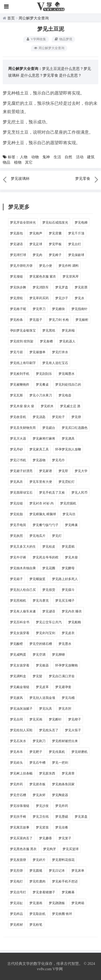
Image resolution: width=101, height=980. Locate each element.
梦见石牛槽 (37, 763)
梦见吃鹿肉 (37, 881)
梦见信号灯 (18, 892)
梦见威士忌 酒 (70, 406)
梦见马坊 (69, 514)
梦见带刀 (39, 309)
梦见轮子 (58, 417)
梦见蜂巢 (71, 525)
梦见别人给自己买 (23, 590)
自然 (68, 157)
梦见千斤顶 (76, 233)
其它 (29, 162)
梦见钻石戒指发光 (55, 223)
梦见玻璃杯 (20, 179)
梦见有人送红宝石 (55, 363)
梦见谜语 (16, 244)
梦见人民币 (79, 493)
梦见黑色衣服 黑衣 (23, 849)
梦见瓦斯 (16, 395)
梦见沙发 (42, 806)
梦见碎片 (39, 860)
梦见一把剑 (60, 763)
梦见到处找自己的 (68, 385)
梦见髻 (37, 676)
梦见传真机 (57, 752)
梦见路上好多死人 (65, 579)
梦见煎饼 (16, 871)
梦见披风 (16, 698)
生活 (57, 157)
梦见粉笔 (36, 925)
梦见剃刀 (39, 741)
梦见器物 (39, 460)
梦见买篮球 (71, 849)
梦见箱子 (16, 579)
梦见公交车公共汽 (49, 622)
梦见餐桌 (42, 385)
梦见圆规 (36, 871)
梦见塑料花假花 (63, 860)
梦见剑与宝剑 (46, 633)
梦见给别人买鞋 (21, 730)
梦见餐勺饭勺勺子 (46, 525)
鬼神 (46, 157)
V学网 (58, 969)
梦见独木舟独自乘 (23, 568)
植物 (18, 162)
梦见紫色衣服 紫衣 (43, 277)
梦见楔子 (75, 719)
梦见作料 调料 (69, 266)
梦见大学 (81, 471)
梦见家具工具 (39, 449)
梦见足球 (36, 244)
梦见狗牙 (50, 849)
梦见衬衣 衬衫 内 (41, 503)
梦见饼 (76, 417)
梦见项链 (16, 277)
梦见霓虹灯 (67, 482)
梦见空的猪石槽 (41, 644)
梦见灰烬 (39, 795)
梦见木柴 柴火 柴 (22, 406)
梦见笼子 (65, 838)
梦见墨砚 (62, 817)
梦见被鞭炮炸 (20, 385)
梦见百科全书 (20, 622)
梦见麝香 (46, 838)
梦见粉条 (16, 320)
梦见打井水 (60, 352)
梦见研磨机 (79, 752)
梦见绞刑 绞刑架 (22, 341)
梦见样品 (16, 914)
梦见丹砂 (16, 449)
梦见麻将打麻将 (44, 439)
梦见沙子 (62, 298)
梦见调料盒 (18, 676)
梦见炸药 (16, 784)
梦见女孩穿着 (20, 633)
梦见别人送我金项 (42, 698)
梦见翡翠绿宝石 (21, 493)
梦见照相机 (18, 601)
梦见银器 (42, 665)
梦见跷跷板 (57, 903)
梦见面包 (16, 233)
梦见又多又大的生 (23, 547)
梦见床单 (78, 871)
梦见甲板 (55, 244)
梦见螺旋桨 (37, 579)
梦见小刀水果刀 (41, 395)
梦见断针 (55, 719)
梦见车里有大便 (41, 482)
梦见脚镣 (58, 655)
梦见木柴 (71, 557)
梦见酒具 (68, 439)
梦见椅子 (55, 255)
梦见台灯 (75, 244)
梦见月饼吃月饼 (21, 266)
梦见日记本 (57, 871)
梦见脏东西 (47, 773)
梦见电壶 (65, 395)
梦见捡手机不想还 (65, 881)
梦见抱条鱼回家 (63, 784)
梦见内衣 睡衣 (72, 611)
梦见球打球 (18, 255)
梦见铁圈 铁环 (62, 914)
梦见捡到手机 (20, 374)
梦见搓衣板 (37, 784)
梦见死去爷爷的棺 (46, 557)
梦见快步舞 (18, 287)
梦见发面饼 (18, 860)
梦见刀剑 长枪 (59, 320)
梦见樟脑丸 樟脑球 (43, 514)
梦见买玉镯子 (65, 601)
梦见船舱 (75, 622)
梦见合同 (16, 719)
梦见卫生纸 (41, 817)
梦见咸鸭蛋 (18, 655)
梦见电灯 (16, 881)
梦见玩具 (46, 709)
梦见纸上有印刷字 (23, 363)
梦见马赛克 (41, 601)
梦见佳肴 (62, 827)
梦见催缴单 (37, 352)
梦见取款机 (37, 914)
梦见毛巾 (58, 460)
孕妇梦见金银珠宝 (23, 331)
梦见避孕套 (63, 687)
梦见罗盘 (62, 287)
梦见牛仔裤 (18, 557)
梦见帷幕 (68, 892)
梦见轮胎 (16, 514)
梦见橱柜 (82, 320)
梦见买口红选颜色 (75, 428)
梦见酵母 (68, 568)
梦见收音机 (18, 417)
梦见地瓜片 (37, 536)
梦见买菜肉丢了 (21, 838)
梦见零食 (51, 75)
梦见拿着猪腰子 (44, 892)
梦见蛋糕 (68, 547)
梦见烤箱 (78, 903)
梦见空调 (39, 655)
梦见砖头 (16, 763)
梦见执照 (16, 536)
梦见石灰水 (18, 741)
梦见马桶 (68, 698)
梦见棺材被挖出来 (65, 741)
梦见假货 (49, 590)
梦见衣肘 (65, 709)
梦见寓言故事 (20, 827)
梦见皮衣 (68, 633)
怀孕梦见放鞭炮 (67, 665)
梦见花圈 (49, 568)
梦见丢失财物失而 (23, 428)
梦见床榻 (68, 331)
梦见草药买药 (39, 298)
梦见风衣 (16, 482)
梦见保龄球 (76, 255)
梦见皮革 (42, 687)
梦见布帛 (16, 752)
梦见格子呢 (18, 309)
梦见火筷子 (73, 730)
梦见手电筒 (18, 525)
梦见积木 (47, 406)
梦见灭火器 (18, 439)
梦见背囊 (55, 233)
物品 (6, 162)
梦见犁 (63, 471)
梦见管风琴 (71, 277)
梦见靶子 (36, 752)
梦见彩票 (81, 287)
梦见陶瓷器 (60, 795)
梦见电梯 (81, 223)
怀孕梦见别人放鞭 (68, 449)
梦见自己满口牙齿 (62, 676)
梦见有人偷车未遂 (23, 611)
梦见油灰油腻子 (21, 709)
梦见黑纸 (49, 331)
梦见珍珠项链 (20, 806)
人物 (24, 157)
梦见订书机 (18, 460)
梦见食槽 (46, 341)
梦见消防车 (41, 287)
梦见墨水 (65, 644)
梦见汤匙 (39, 417)
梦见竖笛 (42, 827)
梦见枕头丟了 (49, 730)
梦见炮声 (36, 233)
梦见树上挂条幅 (21, 773)
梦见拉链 (16, 503)
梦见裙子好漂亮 (21, 471)
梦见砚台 (49, 428)
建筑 (91, 157)
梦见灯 (57, 536)
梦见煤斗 (68, 590)
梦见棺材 (16, 925)
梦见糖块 (58, 309)
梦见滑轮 (16, 298)
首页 (11, 18)
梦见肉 (37, 255)
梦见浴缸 (16, 903)
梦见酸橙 (16, 644)
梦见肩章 (68, 773)
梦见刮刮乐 (44, 374)
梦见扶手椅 (18, 817)
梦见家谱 (46, 471)
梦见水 (79, 298)
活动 (80, 157)
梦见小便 (46, 266)
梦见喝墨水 (67, 374)
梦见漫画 (36, 903)
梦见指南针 (79, 309)
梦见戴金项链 (20, 687)
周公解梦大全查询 (34, 18)
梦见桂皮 (49, 547)
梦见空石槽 (18, 795)
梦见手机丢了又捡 (52, 493)
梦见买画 (36, 719)
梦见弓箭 (16, 352)
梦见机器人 (67, 341)
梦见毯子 (36, 320)
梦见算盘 (81, 817)
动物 (35, 157)
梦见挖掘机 (68, 503)
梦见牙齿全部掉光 (23, 223)
